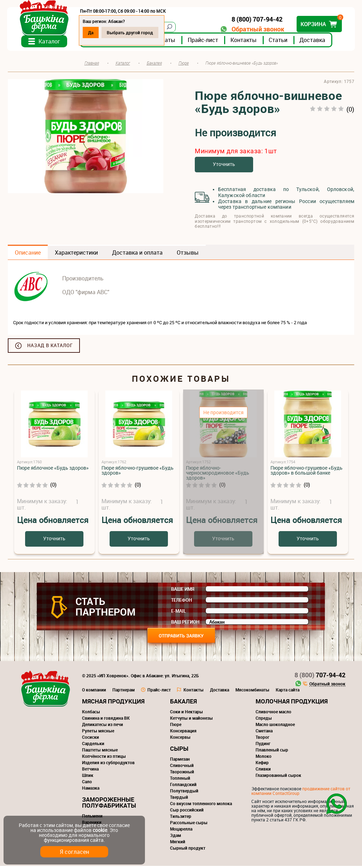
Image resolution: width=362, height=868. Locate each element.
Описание (28, 255)
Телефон (182, 602)
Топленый (180, 780)
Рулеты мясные (98, 733)
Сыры (179, 751)
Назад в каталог (50, 347)
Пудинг (263, 745)
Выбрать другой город (131, 32)
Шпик (88, 777)
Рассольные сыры (189, 825)
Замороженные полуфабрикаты (109, 804)
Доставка (313, 42)
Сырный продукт (188, 850)
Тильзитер (181, 818)
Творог (262, 739)
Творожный (182, 774)
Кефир (262, 765)
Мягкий (178, 844)
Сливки (263, 771)
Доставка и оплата (137, 255)
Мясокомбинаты (252, 692)
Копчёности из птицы (104, 758)
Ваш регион (185, 624)
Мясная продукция (113, 703)
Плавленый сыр (272, 752)
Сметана (264, 733)
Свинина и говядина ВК (106, 720)
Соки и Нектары (186, 714)
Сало (87, 784)
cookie (100, 830)
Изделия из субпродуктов (108, 765)
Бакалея (183, 703)
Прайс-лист (204, 42)
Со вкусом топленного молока (201, 805)
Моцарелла (181, 831)
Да (91, 32)
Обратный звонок (257, 29)
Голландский (183, 786)
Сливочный (182, 767)
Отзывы (188, 255)
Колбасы (91, 714)
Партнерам (124, 692)
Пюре (176, 726)
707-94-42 (320, 677)
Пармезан (180, 761)
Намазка (91, 790)
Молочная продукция (292, 703)
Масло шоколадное (275, 726)
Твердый (179, 799)
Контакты (244, 42)
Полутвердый (184, 793)
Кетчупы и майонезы (191, 720)
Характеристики (76, 255)
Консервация (183, 733)
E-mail (179, 613)
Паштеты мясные (100, 752)
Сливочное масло (273, 714)
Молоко (264, 758)
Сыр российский (187, 812)
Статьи (279, 42)
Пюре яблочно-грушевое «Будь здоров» (138, 472)
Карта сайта (288, 692)
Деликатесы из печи (103, 726)
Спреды (264, 720)
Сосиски (90, 739)
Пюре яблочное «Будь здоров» (53, 470)
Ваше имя (183, 591)
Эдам (176, 837)
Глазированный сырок (278, 777)
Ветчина (90, 771)
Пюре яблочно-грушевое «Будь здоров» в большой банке (306, 472)
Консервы (180, 739)
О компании (94, 692)
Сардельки (93, 745)
